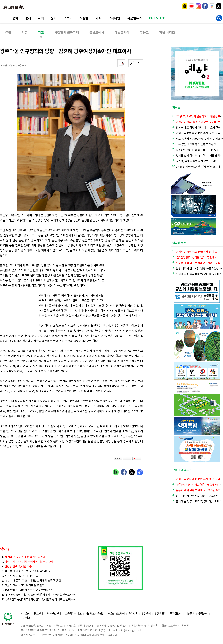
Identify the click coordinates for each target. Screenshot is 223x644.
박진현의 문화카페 (67, 32)
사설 (25, 32)
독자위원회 (176, 613)
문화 (54, 18)
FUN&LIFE (157, 18)
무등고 (144, 32)
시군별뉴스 (135, 18)
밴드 (194, 6)
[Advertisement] (17, 312)
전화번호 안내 (54, 613)
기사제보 (25, 618)
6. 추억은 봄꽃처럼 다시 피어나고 (20, 576)
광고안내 (39, 613)
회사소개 (25, 613)
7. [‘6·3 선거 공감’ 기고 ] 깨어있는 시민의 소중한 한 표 (32, 580)
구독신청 (203, 613)
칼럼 (8, 32)
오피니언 (114, 18)
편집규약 (146, 613)
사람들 (84, 18)
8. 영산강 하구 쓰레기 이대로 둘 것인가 (23, 585)
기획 (98, 18)
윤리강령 (133, 613)
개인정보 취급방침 (95, 613)
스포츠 (68, 18)
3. (17, 566)
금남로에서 (97, 32)
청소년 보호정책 (116, 613)
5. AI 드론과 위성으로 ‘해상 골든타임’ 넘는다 (26, 571)
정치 (15, 18)
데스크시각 (122, 32)
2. (28, 562)
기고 (41, 32)
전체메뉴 (4, 18)
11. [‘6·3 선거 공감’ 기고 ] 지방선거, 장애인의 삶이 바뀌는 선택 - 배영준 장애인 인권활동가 (38, 599)
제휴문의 (190, 613)
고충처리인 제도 (73, 613)
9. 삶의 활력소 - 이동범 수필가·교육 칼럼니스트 (28, 590)
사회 (41, 18)
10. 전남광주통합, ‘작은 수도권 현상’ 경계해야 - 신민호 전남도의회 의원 (38, 595)
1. (24, 557)
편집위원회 (160, 613)
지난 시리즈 (167, 32)
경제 (28, 18)
